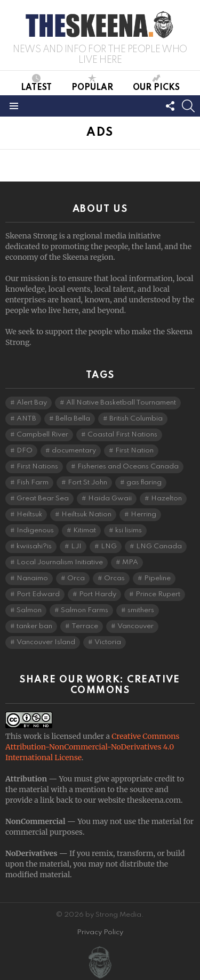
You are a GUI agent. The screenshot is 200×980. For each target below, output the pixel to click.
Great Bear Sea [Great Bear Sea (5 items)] (43, 499)
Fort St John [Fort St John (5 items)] (87, 483)
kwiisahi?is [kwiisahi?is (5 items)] (34, 546)
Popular (92, 83)
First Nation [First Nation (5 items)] (134, 451)
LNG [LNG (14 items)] (109, 546)
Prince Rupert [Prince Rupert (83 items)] (158, 594)
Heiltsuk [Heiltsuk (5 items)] (29, 514)
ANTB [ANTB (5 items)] (26, 419)
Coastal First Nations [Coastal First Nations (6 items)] (122, 435)
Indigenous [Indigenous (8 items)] (35, 530)
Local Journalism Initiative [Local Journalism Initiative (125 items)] (60, 562)
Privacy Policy (100, 932)
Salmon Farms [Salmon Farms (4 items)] (85, 610)
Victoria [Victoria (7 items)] (108, 642)
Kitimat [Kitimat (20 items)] (85, 530)
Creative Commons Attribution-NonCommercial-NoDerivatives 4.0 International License (92, 747)
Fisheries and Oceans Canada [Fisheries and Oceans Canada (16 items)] (128, 467)
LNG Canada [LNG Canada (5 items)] (159, 546)
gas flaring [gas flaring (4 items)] (144, 483)
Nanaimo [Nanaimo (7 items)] (32, 578)
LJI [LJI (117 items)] (76, 546)
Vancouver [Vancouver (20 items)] (135, 626)
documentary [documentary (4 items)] (74, 451)
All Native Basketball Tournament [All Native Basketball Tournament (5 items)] (121, 403)
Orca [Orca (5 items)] (76, 578)
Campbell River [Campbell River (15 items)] (42, 435)
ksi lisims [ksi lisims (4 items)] (129, 530)
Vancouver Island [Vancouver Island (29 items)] (46, 642)
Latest (36, 83)
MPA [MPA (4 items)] (130, 562)
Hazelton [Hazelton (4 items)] (166, 499)
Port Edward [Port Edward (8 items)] (38, 594)
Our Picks (156, 83)
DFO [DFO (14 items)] (25, 451)
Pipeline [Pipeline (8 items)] (157, 578)
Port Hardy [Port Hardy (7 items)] (98, 594)
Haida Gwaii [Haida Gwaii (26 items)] (110, 499)
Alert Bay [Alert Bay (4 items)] (32, 403)
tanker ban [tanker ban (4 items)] (34, 626)
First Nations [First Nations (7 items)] (37, 467)
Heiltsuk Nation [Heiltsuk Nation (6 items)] (86, 514)
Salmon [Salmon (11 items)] (29, 610)
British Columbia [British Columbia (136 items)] (136, 419)
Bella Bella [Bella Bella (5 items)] (73, 419)
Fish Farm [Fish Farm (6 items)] (33, 483)
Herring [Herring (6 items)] (143, 514)
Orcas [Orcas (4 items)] (114, 578)
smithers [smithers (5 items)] (141, 610)
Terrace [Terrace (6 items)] (85, 626)
